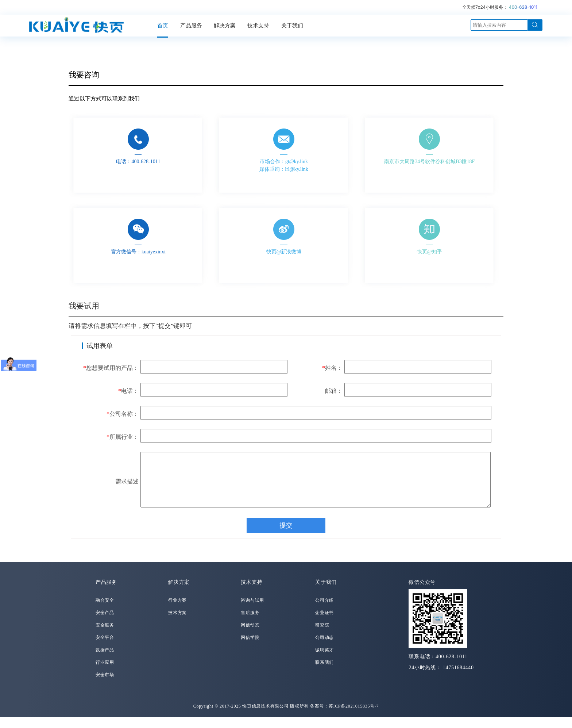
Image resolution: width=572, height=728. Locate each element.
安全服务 (105, 636)
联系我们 (324, 673)
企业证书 (324, 624)
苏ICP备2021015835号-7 (354, 717)
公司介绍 (324, 611)
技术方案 (177, 624)
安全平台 (105, 648)
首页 (163, 26)
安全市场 (105, 686)
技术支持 (258, 26)
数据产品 (105, 661)
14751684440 (458, 679)
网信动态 (250, 636)
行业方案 (177, 611)
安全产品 (105, 624)
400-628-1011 (523, 7)
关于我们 (292, 26)
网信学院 (250, 648)
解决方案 (225, 26)
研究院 (322, 636)
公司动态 (324, 648)
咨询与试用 (252, 611)
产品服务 (191, 26)
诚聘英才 (324, 661)
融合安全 (105, 611)
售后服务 (250, 624)
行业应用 (105, 673)
